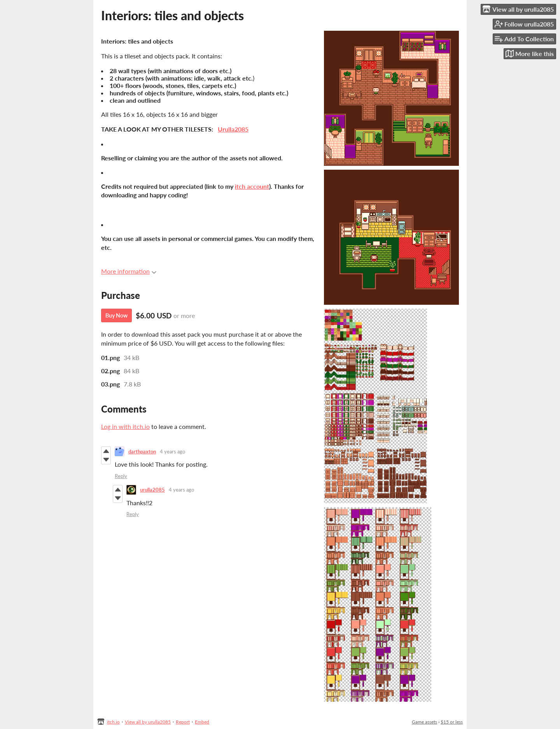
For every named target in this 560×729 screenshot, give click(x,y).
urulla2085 (152, 490)
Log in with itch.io (125, 426)
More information (129, 271)
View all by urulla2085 (148, 722)
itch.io (113, 722)
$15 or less (452, 722)
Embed (202, 722)
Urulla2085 (233, 129)
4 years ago (172, 451)
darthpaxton (142, 451)
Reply (121, 476)
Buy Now (116, 315)
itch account (252, 186)
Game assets (424, 722)
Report (183, 722)
